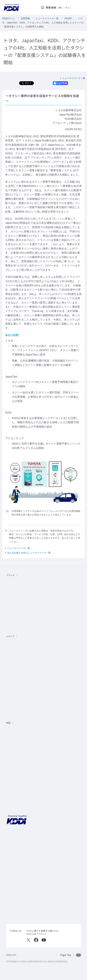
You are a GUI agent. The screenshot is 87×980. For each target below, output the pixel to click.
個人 (61, 8)
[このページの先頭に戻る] (71, 955)
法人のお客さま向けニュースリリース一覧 (29, 553)
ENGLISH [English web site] (11, 955)
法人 (67, 8)
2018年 (68, 18)
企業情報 (25, 18)
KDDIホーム (9, 18)
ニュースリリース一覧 (47, 18)
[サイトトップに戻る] (11, 7)
